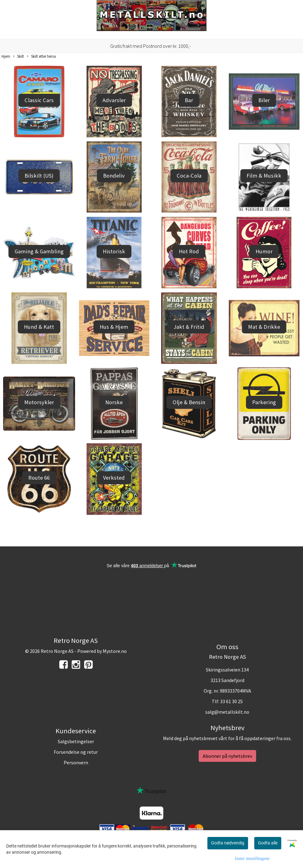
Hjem (6, 56)
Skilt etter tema (41, 57)
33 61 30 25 (231, 701)
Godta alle (268, 843)
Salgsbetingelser (76, 741)
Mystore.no (115, 651)
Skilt (18, 57)
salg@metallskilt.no (227, 712)
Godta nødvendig (228, 843)
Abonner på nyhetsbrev (227, 756)
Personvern (76, 762)
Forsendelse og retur (76, 752)
